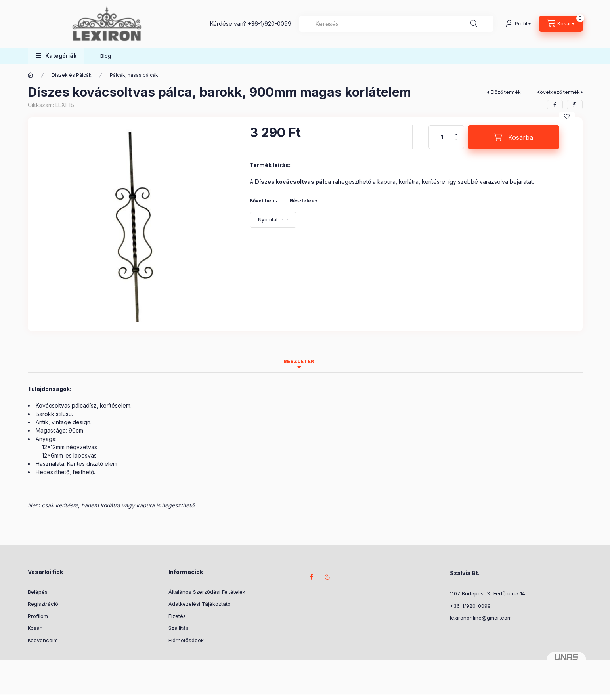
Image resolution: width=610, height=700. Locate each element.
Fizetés (177, 616)
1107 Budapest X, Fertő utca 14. (488, 593)
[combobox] (396, 24)
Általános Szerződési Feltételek (207, 592)
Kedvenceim (43, 640)
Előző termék (506, 92)
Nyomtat (268, 220)
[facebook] (555, 105)
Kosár (35, 628)
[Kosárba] (514, 137)
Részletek (302, 201)
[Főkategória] (31, 75)
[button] (56, 56)
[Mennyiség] (442, 137)
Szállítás (179, 628)
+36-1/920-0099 (270, 24)
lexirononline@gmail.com (481, 618)
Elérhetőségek (186, 640)
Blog (106, 56)
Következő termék (558, 92)
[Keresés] (474, 24)
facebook (312, 577)
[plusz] (456, 131)
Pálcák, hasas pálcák (134, 75)
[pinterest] (575, 105)
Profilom (38, 616)
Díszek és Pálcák (72, 75)
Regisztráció (43, 604)
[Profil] (518, 24)
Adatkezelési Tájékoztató (200, 604)
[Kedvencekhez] (567, 116)
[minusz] (456, 143)
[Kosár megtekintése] (561, 24)
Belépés (38, 592)
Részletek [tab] (299, 361)
